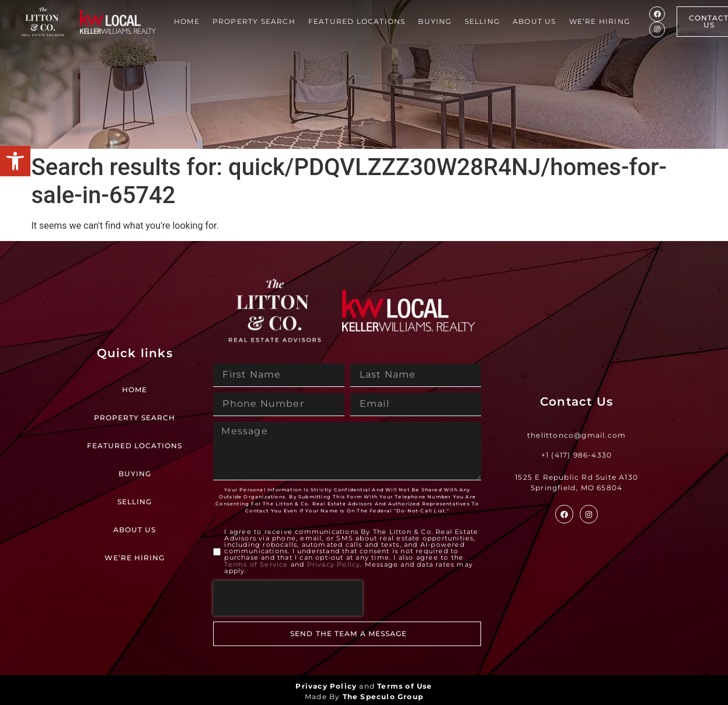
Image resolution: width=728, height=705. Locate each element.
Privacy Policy (334, 564)
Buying (435, 21)
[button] (15, 161)
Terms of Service (256, 564)
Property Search (254, 21)
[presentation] (288, 598)
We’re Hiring (600, 21)
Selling (482, 21)
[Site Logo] (43, 22)
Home (187, 21)
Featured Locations (357, 21)
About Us (534, 21)
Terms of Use (405, 686)
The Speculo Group (383, 697)
